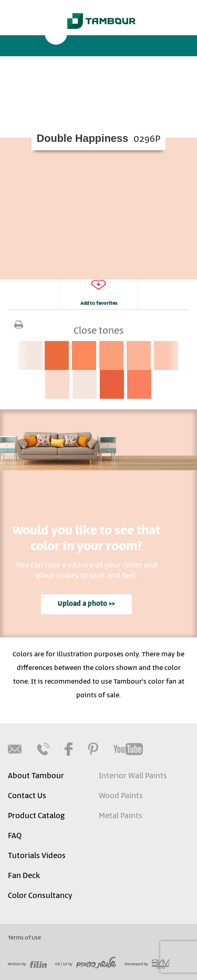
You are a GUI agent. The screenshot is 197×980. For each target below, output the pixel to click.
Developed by (147, 964)
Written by (27, 964)
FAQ (15, 836)
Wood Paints (121, 796)
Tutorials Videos (37, 856)
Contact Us (27, 796)
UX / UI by (86, 964)
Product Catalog (36, 816)
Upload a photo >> (86, 604)
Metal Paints (121, 816)
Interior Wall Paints (133, 776)
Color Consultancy (40, 896)
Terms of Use (24, 938)
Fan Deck (24, 876)
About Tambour (36, 776)
